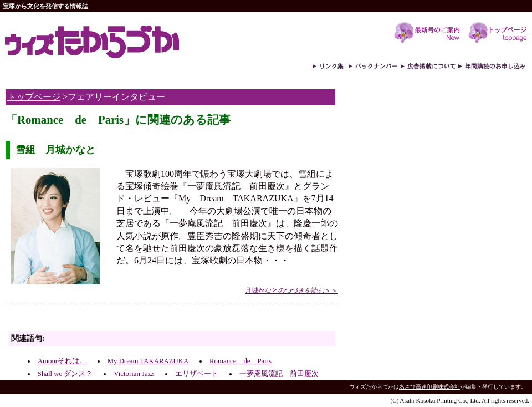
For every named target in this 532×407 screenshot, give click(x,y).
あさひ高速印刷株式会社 (429, 387)
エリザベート (197, 374)
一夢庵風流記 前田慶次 (279, 374)
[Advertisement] (135, 321)
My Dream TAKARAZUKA (148, 361)
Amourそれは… (62, 361)
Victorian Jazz (134, 374)
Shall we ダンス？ (65, 374)
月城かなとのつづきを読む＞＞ (291, 291)
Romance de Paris (241, 361)
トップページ (34, 97)
